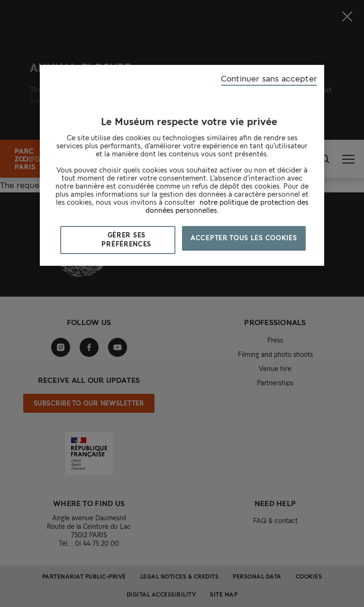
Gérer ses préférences (126, 239)
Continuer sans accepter (269, 78)
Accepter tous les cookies (244, 238)
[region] (182, 165)
